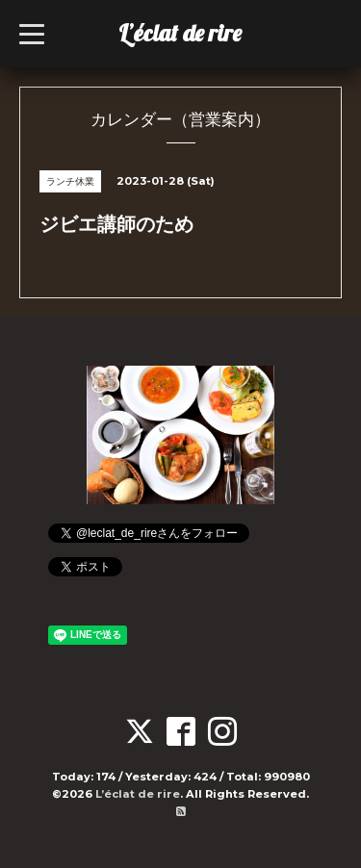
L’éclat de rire (180, 33)
